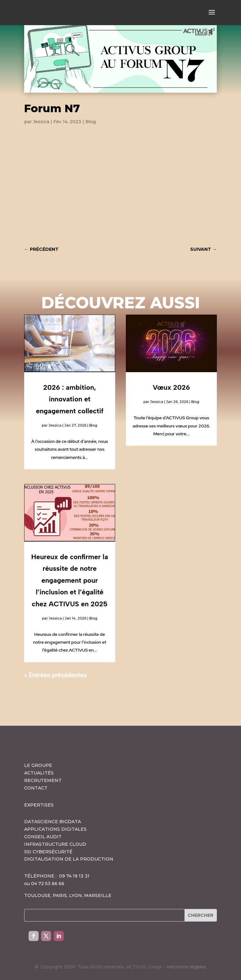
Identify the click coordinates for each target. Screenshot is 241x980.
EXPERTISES (39, 805)
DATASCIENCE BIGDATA (53, 822)
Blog (91, 122)
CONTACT (36, 788)
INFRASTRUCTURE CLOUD (55, 844)
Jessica (41, 122)
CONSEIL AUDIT (43, 837)
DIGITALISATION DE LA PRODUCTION (69, 859)
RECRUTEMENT (43, 780)
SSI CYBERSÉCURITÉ (48, 852)
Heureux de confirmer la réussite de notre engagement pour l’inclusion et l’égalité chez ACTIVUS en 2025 (70, 580)
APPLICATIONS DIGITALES (55, 829)
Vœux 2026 (171, 387)
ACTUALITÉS (39, 773)
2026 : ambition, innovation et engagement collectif (70, 399)
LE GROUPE (38, 765)
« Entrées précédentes (56, 675)
